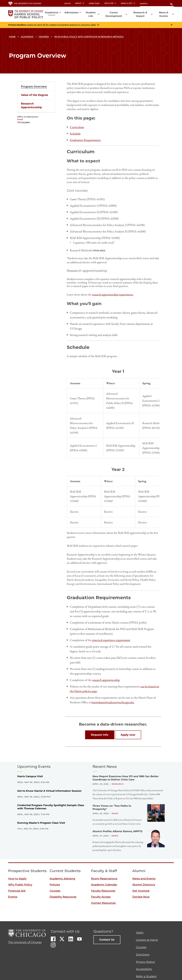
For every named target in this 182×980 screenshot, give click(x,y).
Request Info (100, 735)
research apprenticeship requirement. (113, 294)
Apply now (128, 735)
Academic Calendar (104, 885)
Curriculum (77, 127)
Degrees (44, 37)
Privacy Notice (145, 962)
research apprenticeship (106, 680)
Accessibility (144, 969)
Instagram (53, 945)
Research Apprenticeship (31, 106)
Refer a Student (146, 976)
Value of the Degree (34, 95)
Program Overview (34, 87)
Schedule (75, 134)
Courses (55, 891)
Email (20, 119)
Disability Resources (63, 897)
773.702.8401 (24, 122)
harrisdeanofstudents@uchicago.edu (113, 702)
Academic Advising (62, 879)
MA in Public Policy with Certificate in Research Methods (89, 37)
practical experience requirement (111, 640)
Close (172, 25)
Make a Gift (128, 3)
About (80, 3)
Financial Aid (17, 891)
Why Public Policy (20, 885)
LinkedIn (71, 939)
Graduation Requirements (85, 140)
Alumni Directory (144, 885)
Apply (140, 933)
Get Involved (141, 891)
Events (13, 897)
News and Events (144, 879)
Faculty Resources (103, 891)
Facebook (53, 939)
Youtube (80, 939)
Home (12, 37)
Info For (110, 3)
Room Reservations (104, 879)
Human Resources (103, 903)
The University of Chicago (25, 942)
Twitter (62, 939)
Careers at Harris (147, 940)
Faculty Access (101, 897)
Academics (27, 37)
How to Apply (17, 879)
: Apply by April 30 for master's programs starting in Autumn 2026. (52, 25)
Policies (55, 885)
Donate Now (141, 897)
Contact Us (107, 940)
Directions (143, 955)
